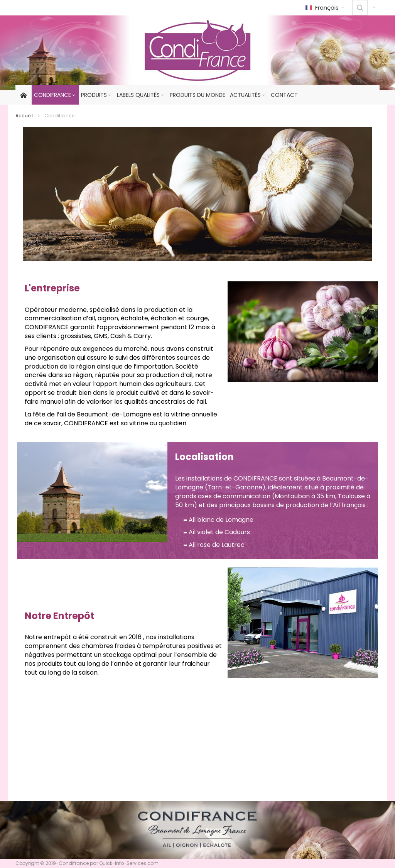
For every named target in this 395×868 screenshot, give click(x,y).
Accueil (24, 116)
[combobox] (360, 8)
